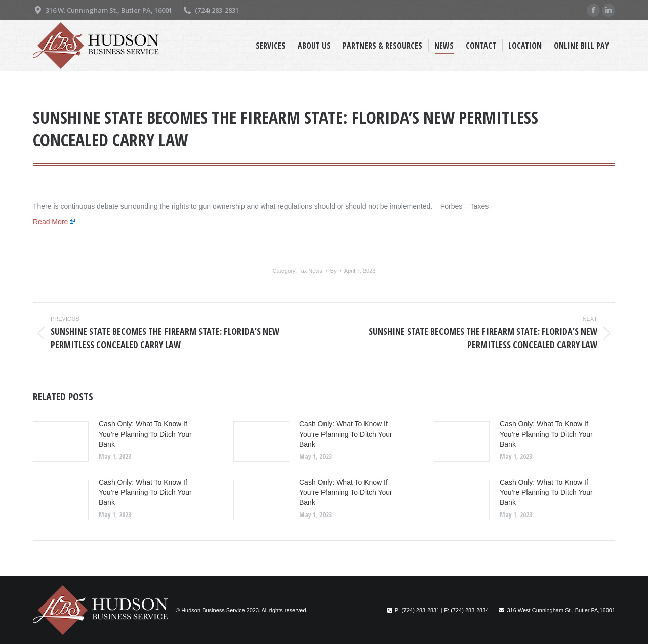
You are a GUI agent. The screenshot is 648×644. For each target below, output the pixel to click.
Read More (50, 222)
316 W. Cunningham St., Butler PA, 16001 (103, 10)
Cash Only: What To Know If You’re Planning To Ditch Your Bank (145, 434)
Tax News (310, 271)
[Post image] (61, 442)
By (333, 271)
